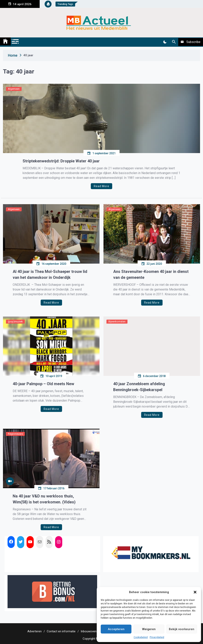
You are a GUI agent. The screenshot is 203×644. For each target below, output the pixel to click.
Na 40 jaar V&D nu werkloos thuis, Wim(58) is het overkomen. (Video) (44, 499)
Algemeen (14, 89)
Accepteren (116, 629)
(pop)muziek (15, 322)
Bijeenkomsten (117, 322)
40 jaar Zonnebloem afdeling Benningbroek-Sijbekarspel (139, 387)
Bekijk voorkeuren (182, 629)
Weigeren (149, 629)
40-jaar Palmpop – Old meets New (43, 384)
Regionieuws (15, 434)
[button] (195, 592)
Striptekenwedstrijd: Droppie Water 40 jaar (61, 161)
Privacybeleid (157, 637)
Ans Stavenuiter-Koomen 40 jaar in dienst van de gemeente (151, 274)
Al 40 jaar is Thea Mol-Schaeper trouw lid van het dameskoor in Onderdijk (50, 274)
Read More (101, 186)
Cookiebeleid (141, 637)
